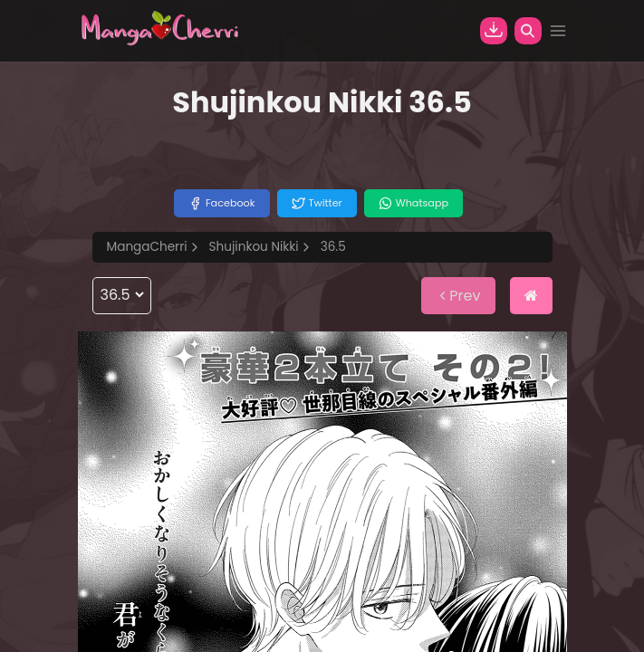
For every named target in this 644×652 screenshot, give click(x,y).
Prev (458, 296)
